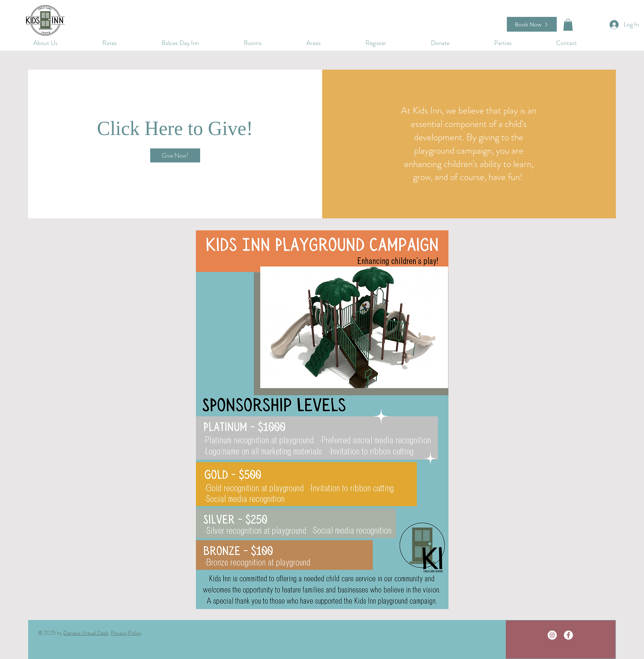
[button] (457, 42)
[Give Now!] (175, 155)
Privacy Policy (126, 633)
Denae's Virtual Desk (86, 633)
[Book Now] (532, 24)
